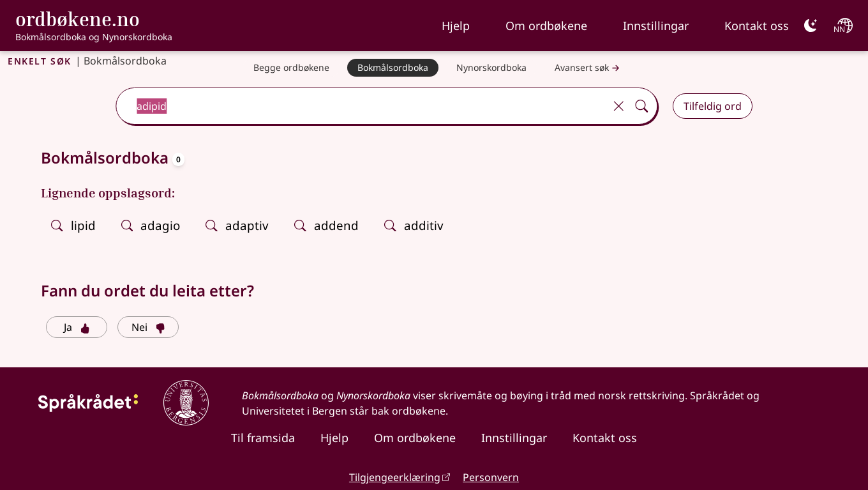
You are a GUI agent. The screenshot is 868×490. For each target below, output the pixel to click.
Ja (77, 327)
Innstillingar (656, 26)
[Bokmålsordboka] (393, 68)
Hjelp (456, 26)
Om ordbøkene (546, 26)
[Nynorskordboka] (491, 68)
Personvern (491, 477)
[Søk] (641, 106)
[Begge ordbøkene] (291, 68)
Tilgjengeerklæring (395, 477)
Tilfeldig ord (713, 106)
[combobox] (362, 106)
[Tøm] (618, 106)
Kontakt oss (757, 26)
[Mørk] (811, 26)
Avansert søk (588, 68)
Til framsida (263, 438)
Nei (148, 327)
